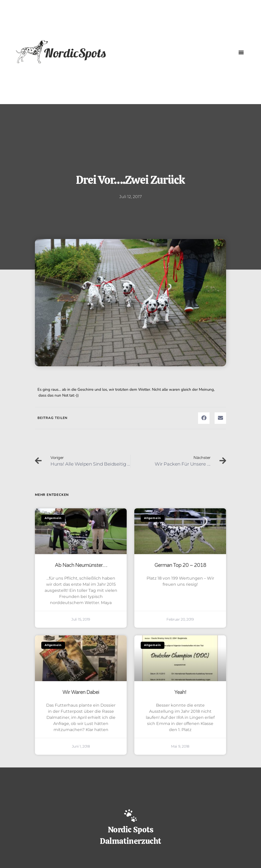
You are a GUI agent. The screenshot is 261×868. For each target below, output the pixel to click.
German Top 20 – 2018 (180, 565)
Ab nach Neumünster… (81, 565)
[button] (241, 52)
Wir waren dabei (81, 692)
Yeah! (180, 692)
